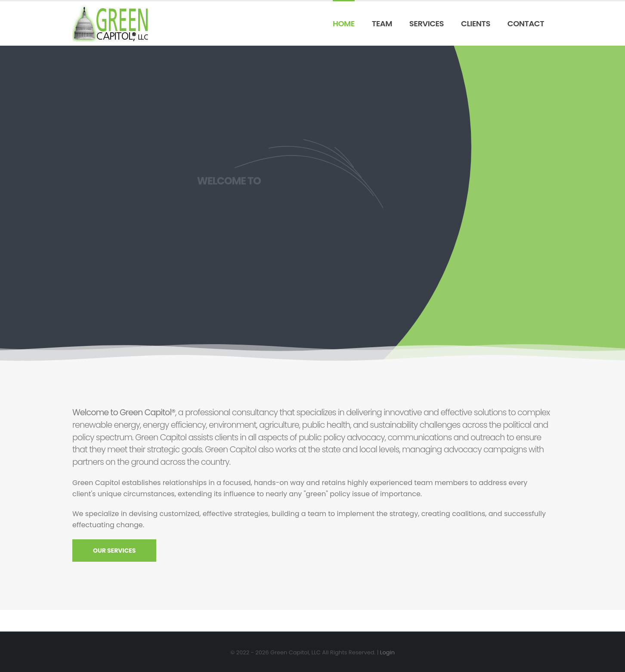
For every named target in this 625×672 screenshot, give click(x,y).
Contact (526, 23)
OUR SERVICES (114, 551)
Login (387, 652)
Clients (476, 23)
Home (344, 23)
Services (427, 23)
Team (382, 23)
